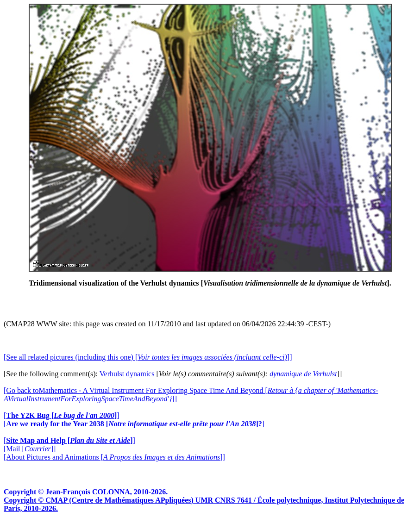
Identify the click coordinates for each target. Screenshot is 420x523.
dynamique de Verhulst (303, 374)
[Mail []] (30, 449)
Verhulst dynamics (127, 374)
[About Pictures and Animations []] (114, 457)
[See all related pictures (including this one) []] (148, 357)
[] (62, 415)
